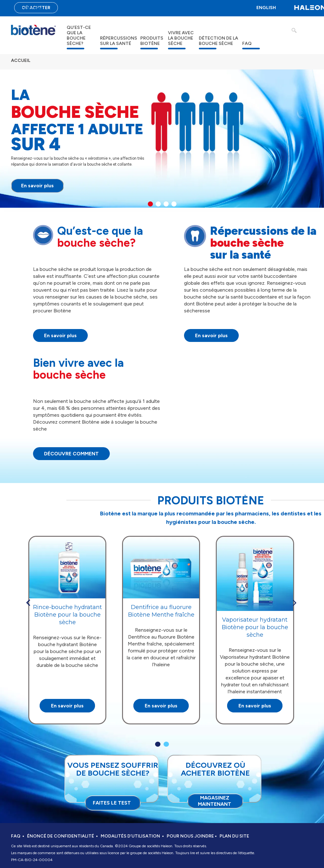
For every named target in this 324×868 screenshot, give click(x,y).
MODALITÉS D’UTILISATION (130, 836)
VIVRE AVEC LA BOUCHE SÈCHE (181, 38)
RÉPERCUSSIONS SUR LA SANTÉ (119, 41)
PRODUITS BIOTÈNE (152, 41)
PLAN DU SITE (234, 836)
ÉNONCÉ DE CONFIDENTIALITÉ (61, 836)
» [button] (294, 603)
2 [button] (158, 204)
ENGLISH (266, 8)
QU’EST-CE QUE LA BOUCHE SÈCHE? (79, 36)
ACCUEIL (21, 60)
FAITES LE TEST (112, 803)
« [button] (28, 603)
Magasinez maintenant (215, 801)
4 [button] (174, 204)
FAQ (247, 44)
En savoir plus (37, 186)
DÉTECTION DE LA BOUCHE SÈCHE (218, 41)
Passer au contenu (22, 8)
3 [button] (166, 204)
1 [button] (150, 204)
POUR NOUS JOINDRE (190, 836)
